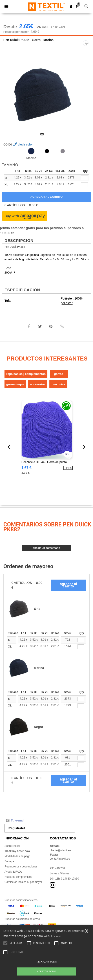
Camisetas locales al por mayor (23, 882)
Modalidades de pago (17, 856)
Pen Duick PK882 (15, 247)
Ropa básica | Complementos (26, 374)
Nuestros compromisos (18, 877)
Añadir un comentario (46, 548)
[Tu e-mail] (40, 820)
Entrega (9, 861)
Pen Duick (11, 40)
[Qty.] (81, 640)
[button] (71, 6)
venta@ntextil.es (60, 859)
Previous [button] (9, 98)
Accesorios (38, 384)
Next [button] (86, 98)
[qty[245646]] (84, 185)
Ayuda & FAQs (13, 872)
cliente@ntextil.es (60, 850)
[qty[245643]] (84, 178)
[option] (46, 95)
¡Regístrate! (16, 828)
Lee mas (56, 936)
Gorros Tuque (15, 384)
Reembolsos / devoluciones (21, 867)
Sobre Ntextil (12, 846)
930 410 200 (57, 868)
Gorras (59, 374)
